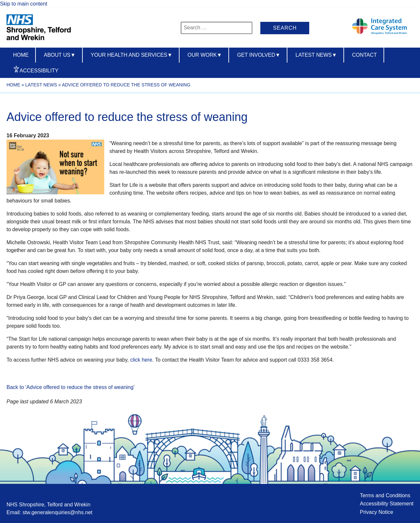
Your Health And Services (131, 55)
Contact (364, 55)
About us (59, 55)
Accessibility (39, 71)
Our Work (205, 55)
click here (141, 360)
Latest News (316, 55)
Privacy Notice (376, 512)
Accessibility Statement (387, 504)
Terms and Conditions (385, 495)
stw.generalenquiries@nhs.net (58, 512)
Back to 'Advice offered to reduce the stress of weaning (70, 387)
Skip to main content (24, 4)
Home (21, 55)
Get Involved (259, 55)
